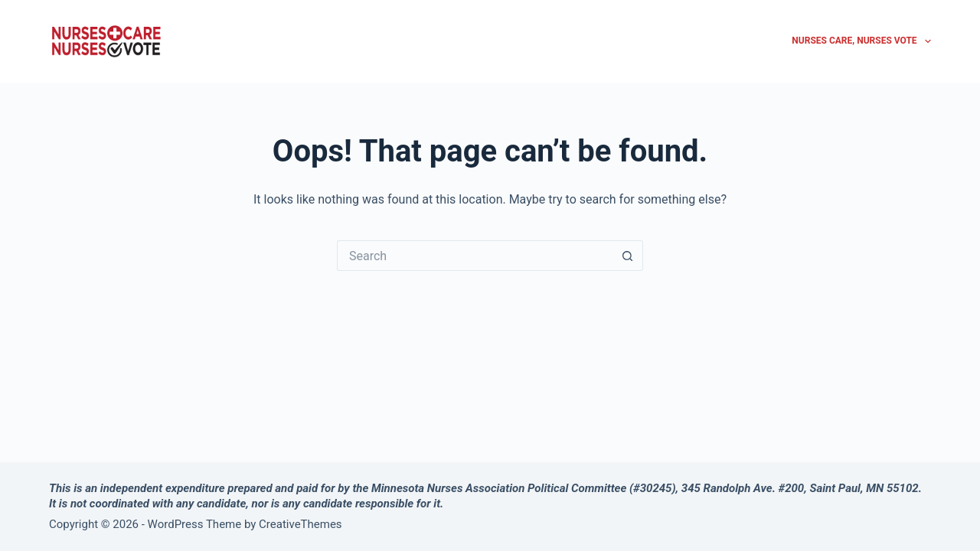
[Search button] (628, 256)
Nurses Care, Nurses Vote (861, 41)
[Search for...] (475, 256)
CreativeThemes (301, 524)
